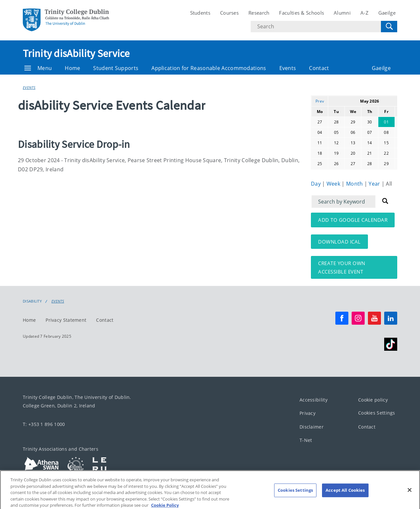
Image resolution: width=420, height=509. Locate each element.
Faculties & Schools (301, 13)
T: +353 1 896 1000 (44, 424)
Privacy (308, 413)
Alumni (342, 13)
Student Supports (116, 68)
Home (72, 68)
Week (334, 184)
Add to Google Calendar (353, 220)
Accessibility (314, 400)
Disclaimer (312, 427)
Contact (319, 68)
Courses (229, 13)
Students (200, 13)
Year (375, 184)
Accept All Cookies (345, 494)
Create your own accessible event (342, 267)
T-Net (306, 440)
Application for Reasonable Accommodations (209, 68)
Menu (38, 68)
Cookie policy (373, 400)
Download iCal (339, 242)
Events (288, 68)
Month (355, 184)
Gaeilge (387, 13)
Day (316, 184)
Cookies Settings (377, 413)
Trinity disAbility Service (76, 53)
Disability (32, 301)
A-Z (364, 13)
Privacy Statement (66, 320)
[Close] (410, 494)
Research (259, 13)
